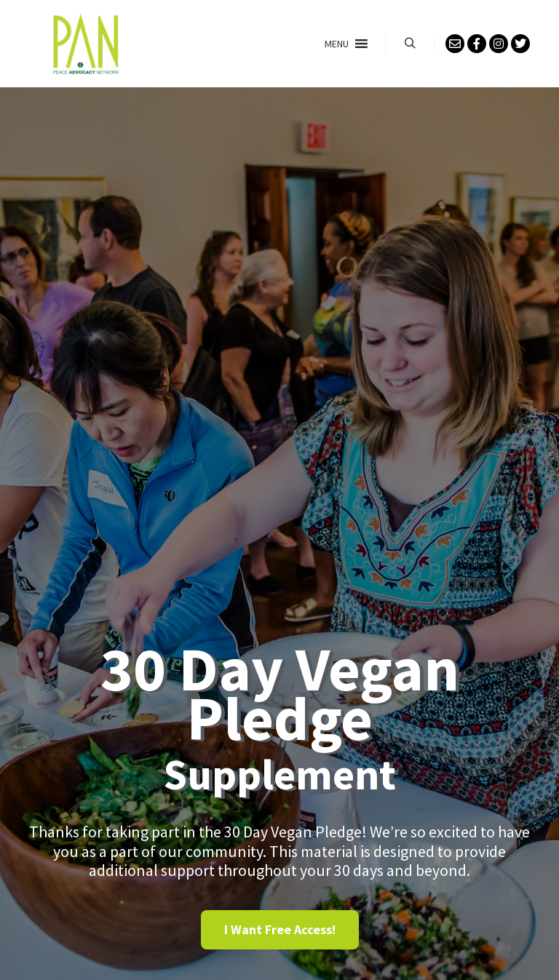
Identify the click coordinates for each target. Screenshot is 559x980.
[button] (337, 44)
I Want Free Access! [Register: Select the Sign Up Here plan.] (280, 929)
